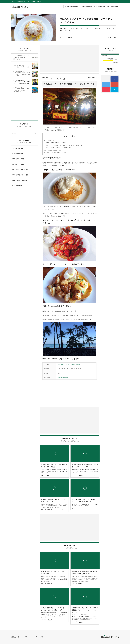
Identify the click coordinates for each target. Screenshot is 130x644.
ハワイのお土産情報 (86, 7)
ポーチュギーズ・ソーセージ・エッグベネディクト (59, 148)
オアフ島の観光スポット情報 (20, 175)
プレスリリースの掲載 (37, 637)
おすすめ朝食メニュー (50, 140)
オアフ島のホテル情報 (18, 164)
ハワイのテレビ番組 (113, 7)
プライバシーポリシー (23, 637)
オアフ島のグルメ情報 (18, 159)
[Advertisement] (55, 58)
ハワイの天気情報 (17, 186)
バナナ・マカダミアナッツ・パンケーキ (56, 143)
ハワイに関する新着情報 (71, 7)
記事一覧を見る (93, 77)
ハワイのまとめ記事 (99, 7)
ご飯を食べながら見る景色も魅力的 (53, 150)
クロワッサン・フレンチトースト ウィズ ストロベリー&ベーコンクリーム (64, 145)
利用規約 (13, 637)
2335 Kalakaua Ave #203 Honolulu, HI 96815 (69, 365)
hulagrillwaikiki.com (63, 377)
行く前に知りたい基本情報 (19, 180)
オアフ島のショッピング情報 (20, 170)
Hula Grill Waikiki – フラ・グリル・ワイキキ (55, 153)
